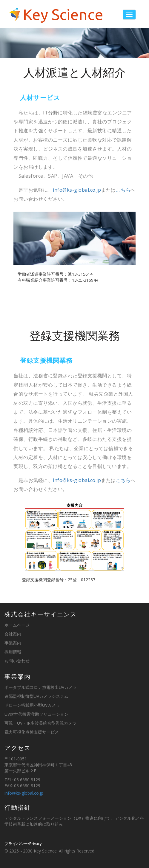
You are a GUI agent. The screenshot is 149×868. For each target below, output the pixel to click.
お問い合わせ (17, 661)
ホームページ (17, 625)
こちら (123, 190)
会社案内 (13, 634)
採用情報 (13, 652)
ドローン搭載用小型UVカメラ (32, 705)
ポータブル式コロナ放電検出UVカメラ (41, 687)
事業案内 (13, 643)
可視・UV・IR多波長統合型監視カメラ (40, 723)
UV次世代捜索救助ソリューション (36, 714)
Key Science (63, 14)
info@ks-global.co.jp (77, 190)
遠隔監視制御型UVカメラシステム (36, 696)
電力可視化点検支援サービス (32, 732)
